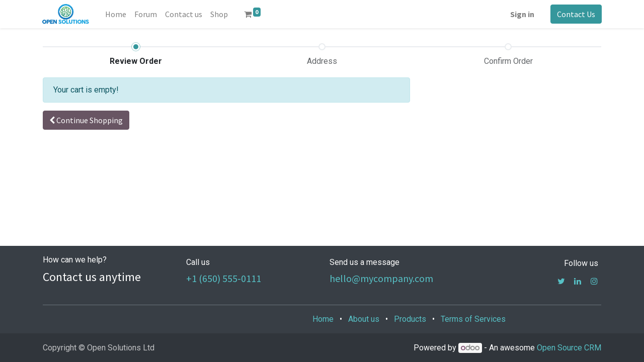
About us (364, 319)
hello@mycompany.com (381, 278)
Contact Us (576, 14)
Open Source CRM (569, 348)
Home (323, 319)
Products (410, 319)
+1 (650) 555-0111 (224, 278)
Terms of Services (473, 319)
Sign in (522, 14)
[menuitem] (116, 14)
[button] (86, 120)
